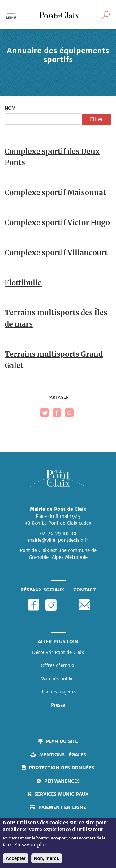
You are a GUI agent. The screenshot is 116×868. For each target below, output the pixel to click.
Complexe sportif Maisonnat (55, 193)
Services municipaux (61, 794)
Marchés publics (58, 679)
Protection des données (62, 768)
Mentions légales (63, 755)
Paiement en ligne (62, 807)
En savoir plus (30, 845)
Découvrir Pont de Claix (58, 652)
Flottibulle (23, 283)
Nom (10, 108)
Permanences (62, 781)
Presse (58, 705)
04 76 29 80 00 (58, 533)
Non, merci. (47, 858)
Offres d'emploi (58, 665)
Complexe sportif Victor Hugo (57, 223)
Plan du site (62, 741)
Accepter (15, 858)
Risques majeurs (58, 692)
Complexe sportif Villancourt (56, 253)
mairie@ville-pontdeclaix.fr (58, 540)
